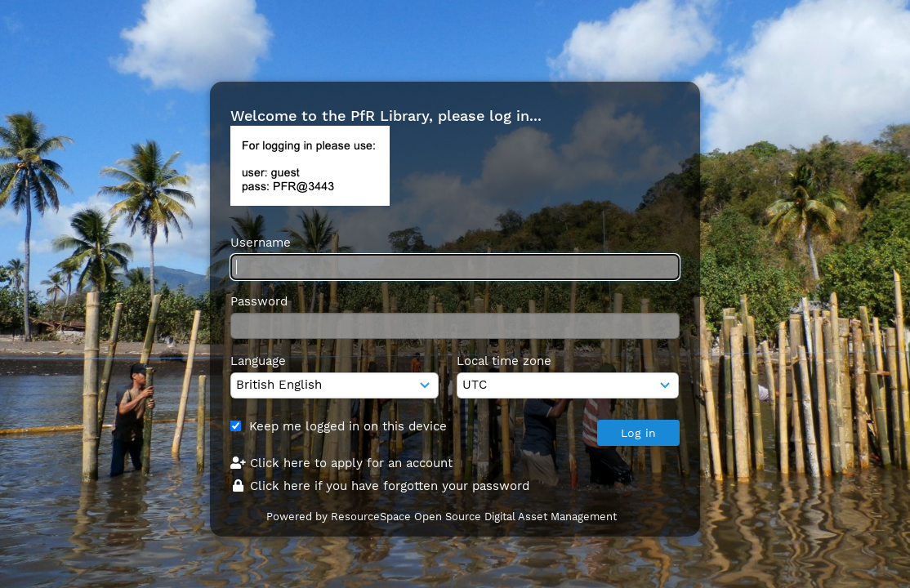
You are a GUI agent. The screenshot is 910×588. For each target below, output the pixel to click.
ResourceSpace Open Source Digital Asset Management (474, 517)
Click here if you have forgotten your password (380, 486)
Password (259, 301)
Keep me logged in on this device (348, 426)
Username (261, 243)
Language (258, 361)
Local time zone (504, 361)
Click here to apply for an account (341, 463)
